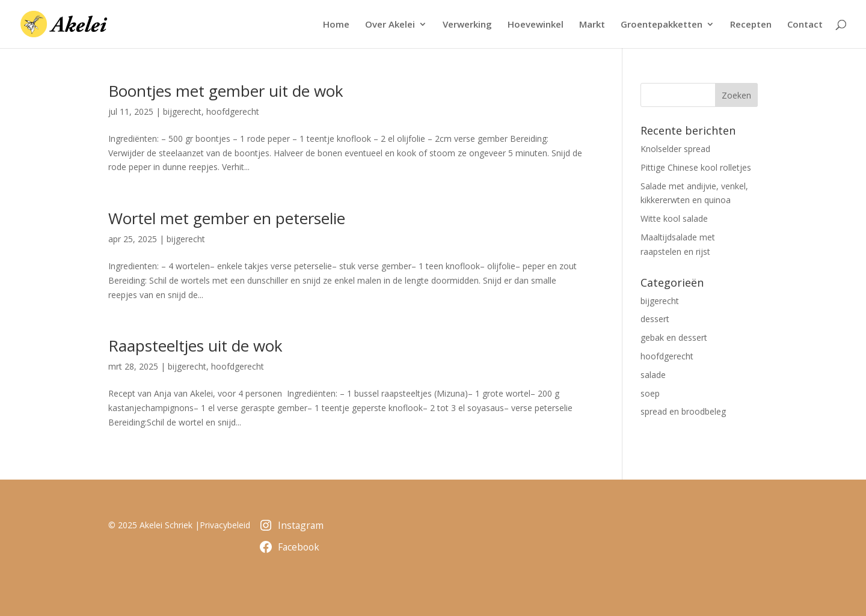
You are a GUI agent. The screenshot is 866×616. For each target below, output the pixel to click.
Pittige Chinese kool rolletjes (696, 167)
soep (650, 393)
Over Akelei (390, 25)
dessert (655, 319)
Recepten (751, 25)
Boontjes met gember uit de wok (226, 91)
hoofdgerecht (233, 111)
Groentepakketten (662, 25)
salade (653, 375)
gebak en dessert (674, 337)
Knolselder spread (675, 149)
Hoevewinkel (536, 25)
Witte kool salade (674, 218)
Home (336, 25)
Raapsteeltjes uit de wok (195, 346)
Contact (805, 25)
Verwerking (467, 25)
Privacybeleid (225, 525)
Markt (592, 25)
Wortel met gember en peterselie (227, 218)
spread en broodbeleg (683, 411)
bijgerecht (182, 111)
